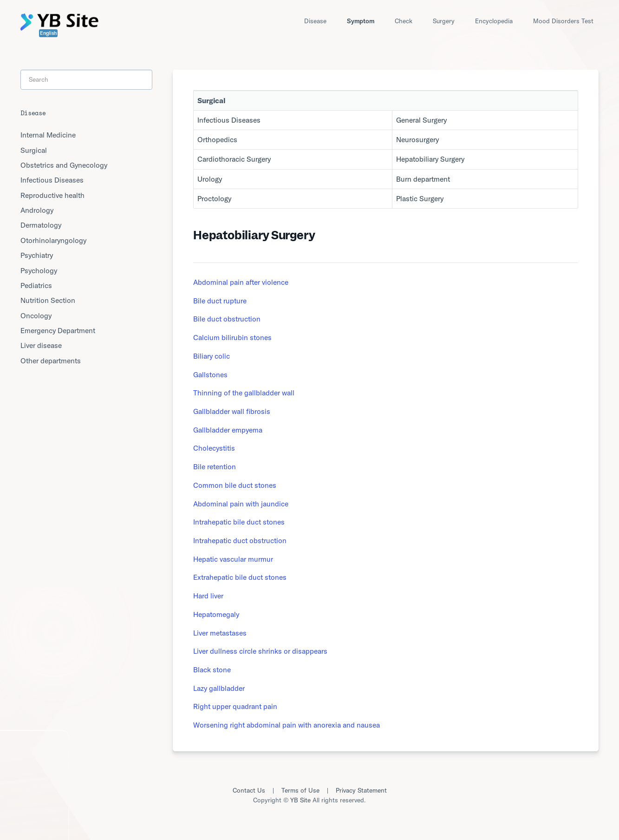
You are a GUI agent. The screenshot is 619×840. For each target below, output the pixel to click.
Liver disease (41, 345)
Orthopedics (217, 139)
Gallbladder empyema (228, 430)
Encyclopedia (494, 21)
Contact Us (249, 790)
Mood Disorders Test (563, 21)
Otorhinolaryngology (53, 240)
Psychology (39, 270)
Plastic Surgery (420, 198)
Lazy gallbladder (219, 688)
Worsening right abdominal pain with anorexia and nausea (287, 725)
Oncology (36, 315)
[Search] (86, 79)
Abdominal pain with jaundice (241, 504)
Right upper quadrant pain (235, 706)
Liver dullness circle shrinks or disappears (260, 651)
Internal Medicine (48, 135)
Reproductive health (52, 195)
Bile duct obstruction (227, 319)
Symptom (361, 21)
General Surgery (421, 120)
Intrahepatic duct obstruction (240, 540)
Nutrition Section (48, 300)
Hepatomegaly (216, 614)
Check (404, 21)
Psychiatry (37, 255)
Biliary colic (212, 356)
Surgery (444, 21)
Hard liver (208, 596)
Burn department (423, 179)
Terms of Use (300, 790)
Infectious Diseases (229, 120)
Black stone (212, 669)
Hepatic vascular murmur (233, 559)
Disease (315, 21)
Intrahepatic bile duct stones (239, 522)
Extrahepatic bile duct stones (240, 577)
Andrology (37, 210)
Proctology (214, 198)
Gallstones (210, 374)
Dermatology (41, 225)
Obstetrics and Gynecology (64, 165)
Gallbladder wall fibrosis (232, 411)
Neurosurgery (417, 139)
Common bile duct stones (235, 485)
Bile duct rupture (220, 301)
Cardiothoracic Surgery (234, 159)
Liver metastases (220, 633)
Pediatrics (36, 285)
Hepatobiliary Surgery (430, 159)
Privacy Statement (361, 790)
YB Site (300, 800)
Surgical (34, 150)
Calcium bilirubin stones (232, 337)
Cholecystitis (214, 448)
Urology (210, 179)
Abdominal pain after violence (241, 282)
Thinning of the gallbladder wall (244, 393)
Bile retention (215, 466)
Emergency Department (58, 330)
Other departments (51, 361)
